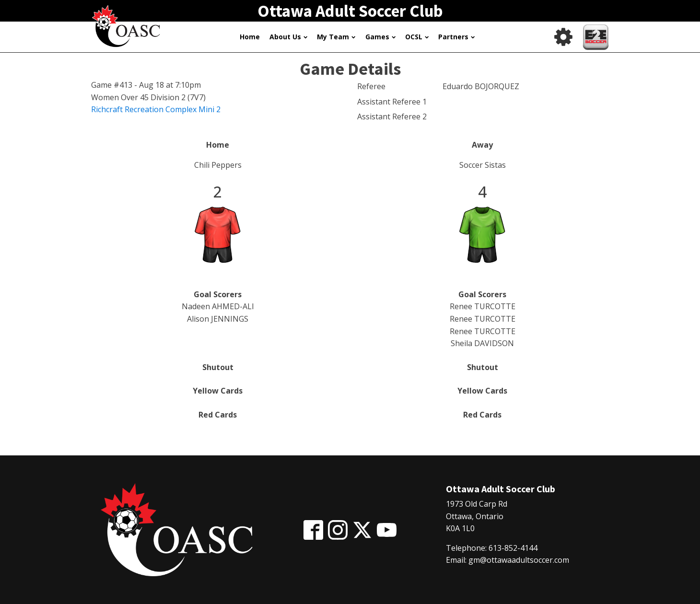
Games (380, 37)
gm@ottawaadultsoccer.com (519, 560)
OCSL (417, 37)
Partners (456, 37)
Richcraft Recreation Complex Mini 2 (156, 109)
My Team (336, 37)
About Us (288, 37)
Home (250, 37)
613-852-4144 (513, 548)
